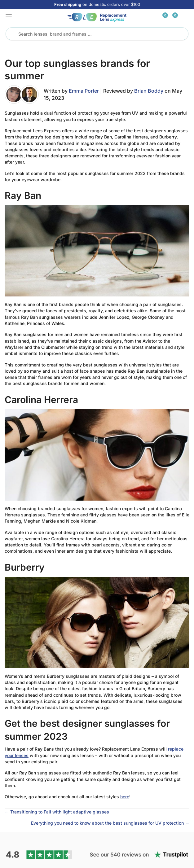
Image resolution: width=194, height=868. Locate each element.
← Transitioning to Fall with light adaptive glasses (57, 812)
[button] (9, 17)
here (125, 797)
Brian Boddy (149, 91)
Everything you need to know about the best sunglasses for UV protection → (110, 823)
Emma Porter (84, 91)
